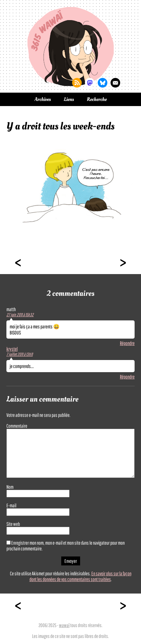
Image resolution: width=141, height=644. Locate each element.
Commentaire (17, 426)
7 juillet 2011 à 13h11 (20, 354)
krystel (12, 349)
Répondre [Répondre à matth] (127, 343)
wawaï (64, 625)
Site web (13, 524)
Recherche (97, 99)
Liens (69, 99)
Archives (43, 99)
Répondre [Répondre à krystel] (127, 377)
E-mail (11, 505)
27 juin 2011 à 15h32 (20, 315)
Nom (10, 487)
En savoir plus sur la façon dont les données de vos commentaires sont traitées (80, 576)
